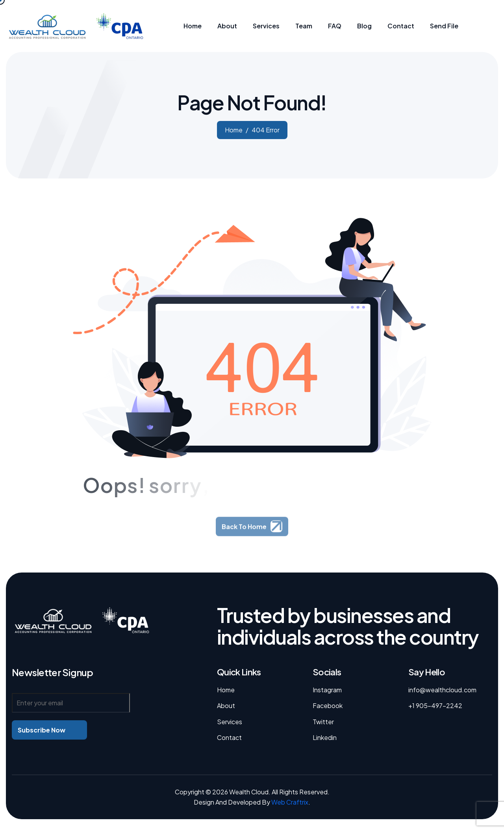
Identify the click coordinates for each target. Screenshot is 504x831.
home (234, 130)
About (226, 706)
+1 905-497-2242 (435, 706)
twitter (323, 722)
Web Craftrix (290, 802)
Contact (229, 737)
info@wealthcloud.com (442, 690)
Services (230, 722)
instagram (327, 690)
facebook (328, 706)
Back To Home (244, 533)
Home (226, 690)
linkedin (325, 737)
